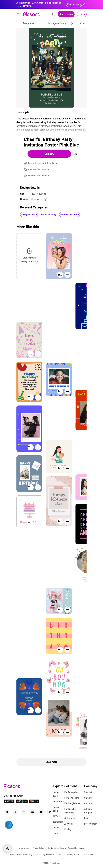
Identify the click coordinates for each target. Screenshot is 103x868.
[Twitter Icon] (15, 812)
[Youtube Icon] (41, 812)
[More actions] (67, 275)
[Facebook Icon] (7, 812)
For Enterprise (71, 792)
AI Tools (57, 816)
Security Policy (73, 855)
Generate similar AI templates (43, 163)
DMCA (60, 855)
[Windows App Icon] (34, 802)
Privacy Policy (38, 848)
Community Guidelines (45, 855)
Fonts (56, 833)
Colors (56, 828)
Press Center (90, 824)
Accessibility (88, 855)
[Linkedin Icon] (33, 812)
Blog (86, 818)
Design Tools (56, 809)
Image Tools (56, 794)
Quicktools (70, 818)
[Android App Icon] (22, 802)
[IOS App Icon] (9, 802)
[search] (51, 14)
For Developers (72, 798)
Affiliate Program (88, 811)
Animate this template (39, 169)
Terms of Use (24, 848)
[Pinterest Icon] (50, 812)
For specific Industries (70, 811)
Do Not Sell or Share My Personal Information (66, 848)
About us (89, 803)
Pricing (68, 829)
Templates (58, 822)
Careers (88, 798)
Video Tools (58, 802)
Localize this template (39, 176)
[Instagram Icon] (24, 812)
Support (88, 792)
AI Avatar (69, 824)
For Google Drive (72, 803)
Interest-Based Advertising (21, 855)
